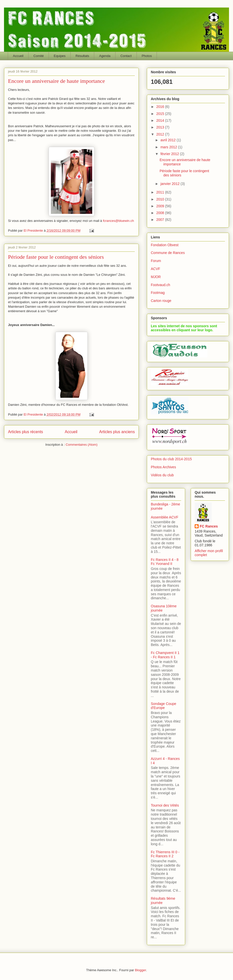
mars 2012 (169, 147)
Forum (156, 261)
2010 (161, 199)
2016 (161, 107)
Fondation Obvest (165, 245)
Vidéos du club (162, 475)
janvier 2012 (170, 184)
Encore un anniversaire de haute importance (56, 81)
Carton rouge (161, 301)
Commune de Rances (168, 253)
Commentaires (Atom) (82, 445)
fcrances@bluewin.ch (119, 221)
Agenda (105, 56)
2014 (161, 120)
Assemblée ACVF (165, 517)
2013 (161, 127)
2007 (161, 220)
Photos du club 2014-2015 (171, 459)
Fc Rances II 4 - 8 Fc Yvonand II (165, 562)
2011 (161, 192)
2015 (161, 114)
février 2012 (170, 154)
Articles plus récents (26, 432)
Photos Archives (163, 467)
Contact (126, 56)
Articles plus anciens (117, 432)
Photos (147, 56)
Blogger (141, 970)
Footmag (158, 293)
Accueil (18, 56)
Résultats (82, 56)
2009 (161, 206)
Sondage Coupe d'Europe (163, 706)
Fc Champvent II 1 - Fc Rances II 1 (165, 655)
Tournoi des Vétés (165, 805)
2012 (161, 134)
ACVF (155, 269)
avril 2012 (168, 140)
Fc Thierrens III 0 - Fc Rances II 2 (165, 854)
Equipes (60, 56)
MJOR (156, 277)
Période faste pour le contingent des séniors (56, 257)
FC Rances (209, 526)
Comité (38, 56)
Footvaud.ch (160, 285)
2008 (161, 213)
